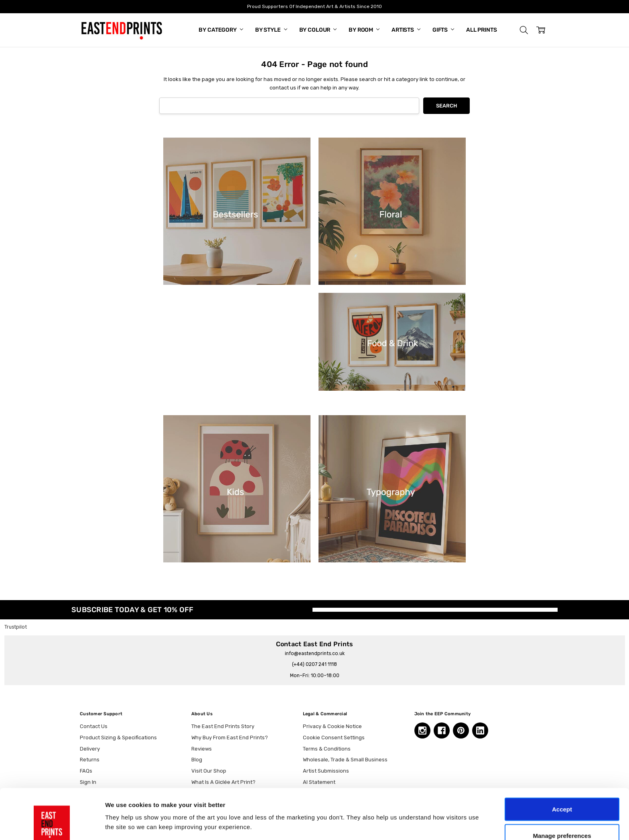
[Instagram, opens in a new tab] (422, 730)
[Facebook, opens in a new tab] (442, 730)
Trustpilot (16, 627)
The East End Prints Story (223, 726)
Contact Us (94, 726)
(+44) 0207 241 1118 (314, 664)
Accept (562, 766)
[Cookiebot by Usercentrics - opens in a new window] (52, 824)
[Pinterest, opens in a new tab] (461, 730)
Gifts (443, 30)
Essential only (562, 819)
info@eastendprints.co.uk (315, 653)
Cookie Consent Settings (334, 738)
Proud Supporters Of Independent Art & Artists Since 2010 (314, 6)
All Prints (482, 30)
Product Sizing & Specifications (118, 738)
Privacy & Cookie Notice (332, 726)
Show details (421, 810)
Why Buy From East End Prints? (230, 738)
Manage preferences (562, 792)
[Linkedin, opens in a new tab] (480, 730)
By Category (221, 30)
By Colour (318, 30)
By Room (364, 30)
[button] (524, 30)
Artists (406, 30)
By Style (271, 30)
